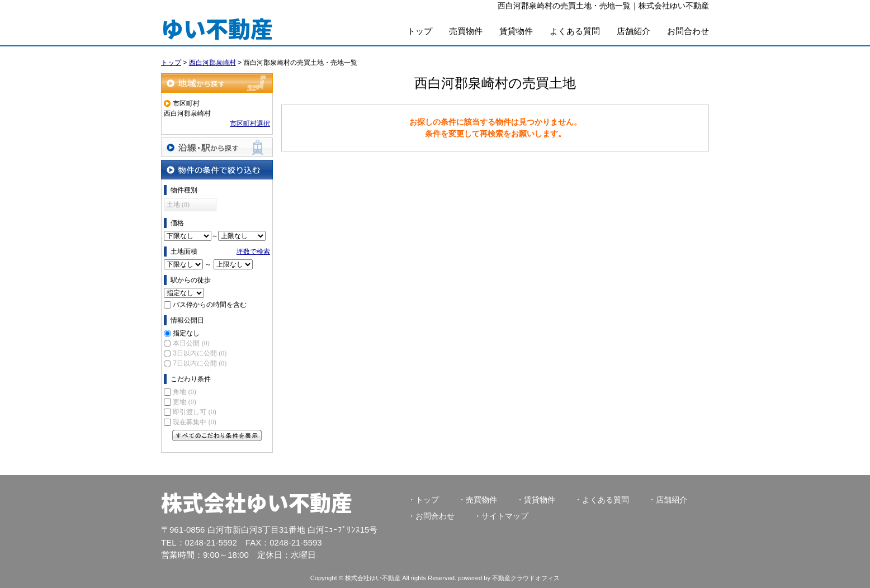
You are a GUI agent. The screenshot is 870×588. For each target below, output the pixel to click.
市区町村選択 (250, 124)
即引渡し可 (194, 412)
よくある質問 (575, 31)
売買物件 (466, 31)
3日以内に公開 (200, 353)
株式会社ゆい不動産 (257, 502)
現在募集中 (194, 422)
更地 (184, 402)
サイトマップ (505, 516)
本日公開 (191, 343)
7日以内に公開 (200, 363)
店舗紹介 (633, 31)
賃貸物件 (516, 31)
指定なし (186, 333)
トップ (420, 31)
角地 (184, 392)
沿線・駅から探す (217, 147)
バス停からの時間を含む (210, 305)
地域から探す (217, 83)
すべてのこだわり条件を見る (217, 435)
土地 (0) (178, 205)
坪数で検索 (253, 252)
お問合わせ (688, 31)
